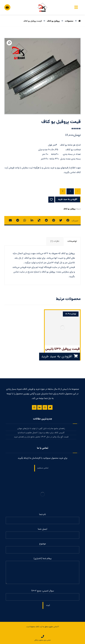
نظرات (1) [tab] (55, 241)
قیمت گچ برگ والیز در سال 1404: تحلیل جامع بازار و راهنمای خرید (41, 437)
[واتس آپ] (45, 407)
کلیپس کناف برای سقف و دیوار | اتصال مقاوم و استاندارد (41, 433)
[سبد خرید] (7, 7)
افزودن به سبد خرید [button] (57, 357)
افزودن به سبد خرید (68, 199)
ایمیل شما (43, 533)
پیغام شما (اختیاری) (43, 571)
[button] (9, 43)
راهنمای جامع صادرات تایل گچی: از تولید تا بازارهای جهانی (41, 429)
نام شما (43, 518)
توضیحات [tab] (72, 241)
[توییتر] (50, 407)
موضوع (43, 548)
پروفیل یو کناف (69, 209)
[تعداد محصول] (70, 191)
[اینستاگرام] (34, 407)
